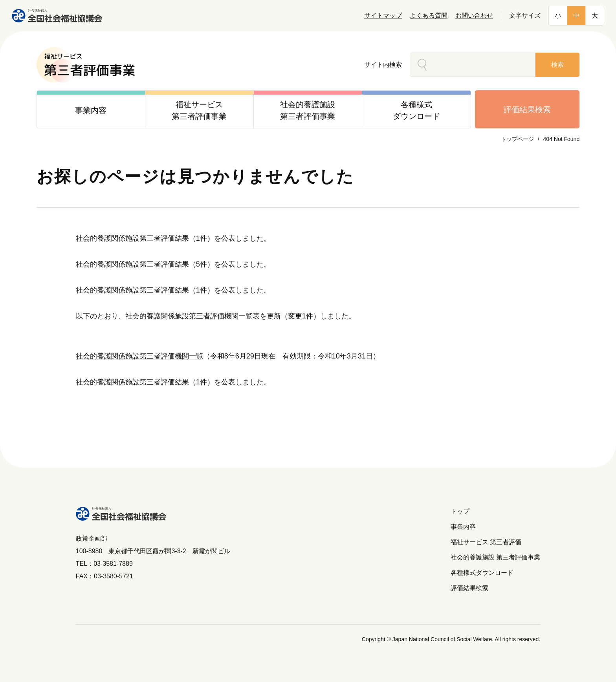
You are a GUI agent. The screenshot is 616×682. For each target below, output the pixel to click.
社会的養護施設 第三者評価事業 (495, 557)
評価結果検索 (527, 110)
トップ (460, 511)
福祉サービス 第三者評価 (486, 542)
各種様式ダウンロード (482, 573)
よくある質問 (429, 16)
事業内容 (463, 527)
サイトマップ (383, 16)
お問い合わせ (474, 16)
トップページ (517, 139)
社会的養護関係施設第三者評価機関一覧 (139, 356)
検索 (557, 65)
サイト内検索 (383, 65)
